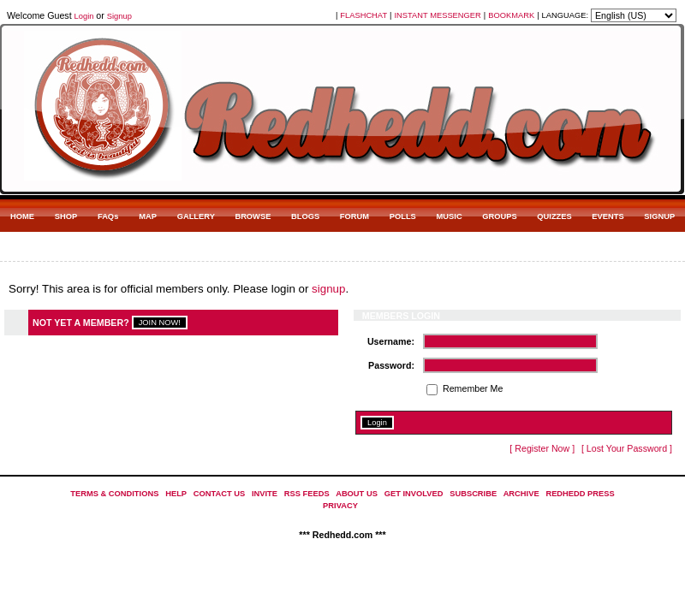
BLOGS (305, 216)
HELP (176, 494)
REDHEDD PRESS (580, 494)
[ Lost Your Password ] (627, 448)
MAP (148, 216)
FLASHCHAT (363, 15)
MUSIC (450, 216)
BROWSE (253, 216)
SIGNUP (659, 216)
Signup (119, 16)
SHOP (66, 216)
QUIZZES (554, 216)
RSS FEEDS (307, 494)
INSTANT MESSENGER (438, 15)
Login (84, 16)
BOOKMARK (511, 15)
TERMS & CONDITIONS (114, 494)
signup (328, 289)
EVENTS (608, 216)
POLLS (403, 216)
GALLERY (196, 216)
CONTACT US (219, 494)
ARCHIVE (521, 494)
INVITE (265, 494)
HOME (22, 216)
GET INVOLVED (414, 494)
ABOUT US (357, 494)
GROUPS (499, 216)
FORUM (354, 216)
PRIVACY (340, 506)
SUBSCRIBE (473, 494)
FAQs (108, 216)
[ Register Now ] (542, 448)
